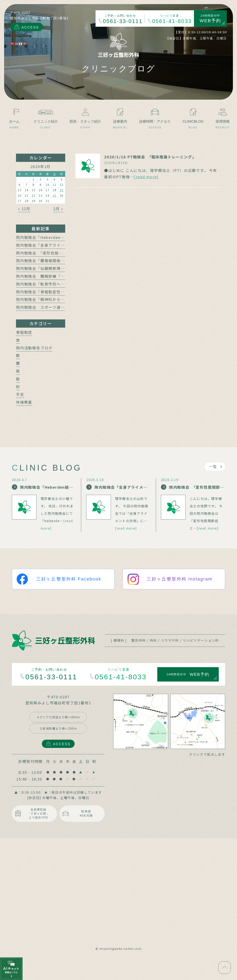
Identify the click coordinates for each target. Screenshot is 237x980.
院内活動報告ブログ (34, 348)
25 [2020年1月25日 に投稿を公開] (55, 196)
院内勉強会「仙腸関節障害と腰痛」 (48, 268)
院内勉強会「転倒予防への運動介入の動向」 (57, 284)
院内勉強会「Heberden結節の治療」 (50, 237)
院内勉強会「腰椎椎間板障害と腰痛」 (51, 260)
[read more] (146, 177)
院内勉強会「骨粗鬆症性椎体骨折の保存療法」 (59, 292)
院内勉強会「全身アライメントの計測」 (52, 245)
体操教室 (24, 402)
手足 (20, 394)
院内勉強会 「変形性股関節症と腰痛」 (52, 253)
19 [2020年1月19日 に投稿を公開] (62, 190)
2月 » (58, 208)
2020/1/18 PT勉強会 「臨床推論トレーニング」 (150, 157)
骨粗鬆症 (24, 332)
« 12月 (24, 208)
